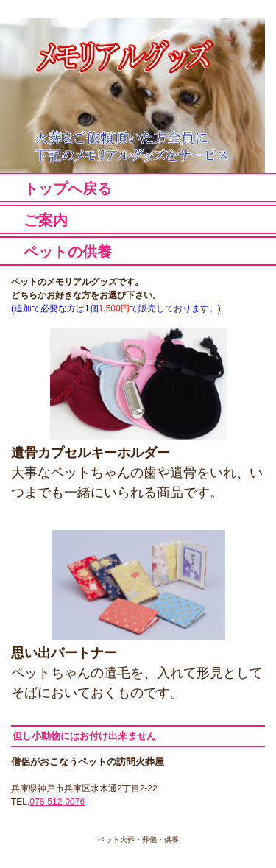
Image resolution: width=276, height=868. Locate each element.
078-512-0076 (57, 802)
